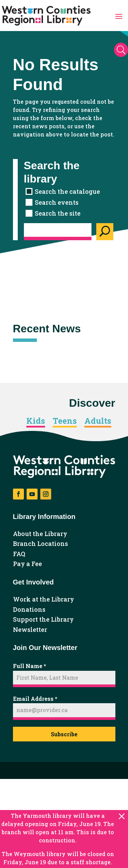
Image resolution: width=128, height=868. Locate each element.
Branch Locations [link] (40, 544)
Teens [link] (65, 421)
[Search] (105, 232)
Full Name (30, 666)
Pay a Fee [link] (27, 564)
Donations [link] (29, 610)
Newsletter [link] (30, 630)
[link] (46, 16)
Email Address (35, 699)
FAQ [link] (19, 554)
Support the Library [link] (43, 620)
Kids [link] (36, 421)
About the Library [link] (40, 534)
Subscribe (64, 734)
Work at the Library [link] (44, 599)
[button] (119, 16)
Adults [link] (98, 421)
